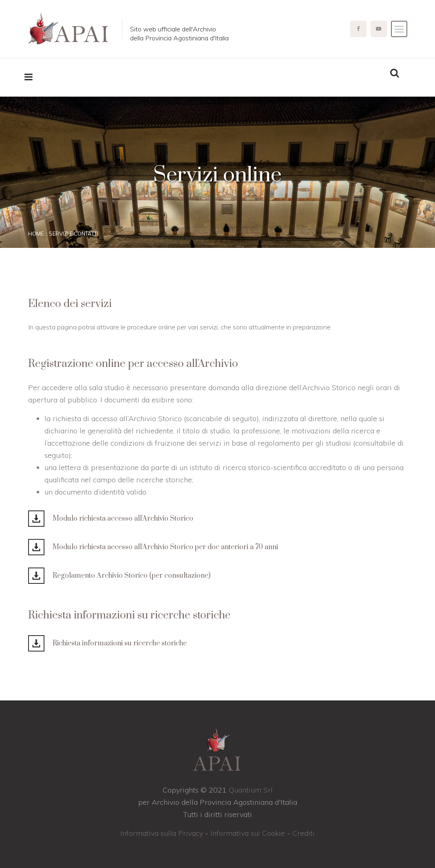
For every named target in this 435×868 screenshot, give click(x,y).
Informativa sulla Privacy (162, 833)
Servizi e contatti (74, 234)
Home (36, 234)
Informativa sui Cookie (248, 833)
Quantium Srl (251, 790)
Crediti (304, 833)
